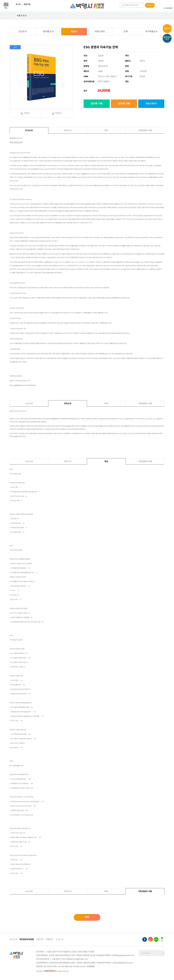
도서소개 (29, 130)
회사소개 (13, 939)
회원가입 (27, 4)
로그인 (18, 4)
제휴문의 (50, 939)
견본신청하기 (151, 104)
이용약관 (40, 939)
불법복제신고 (167, 38)
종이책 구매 (97, 104)
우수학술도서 (151, 32)
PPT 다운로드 (104, 82)
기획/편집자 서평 (145, 130)
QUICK (167, 29)
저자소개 (68, 130)
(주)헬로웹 (90, 967)
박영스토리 (100, 32)
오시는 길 (59, 939)
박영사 (74, 32)
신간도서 (23, 32)
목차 (106, 130)
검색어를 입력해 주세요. (130, 6)
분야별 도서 (48, 32)
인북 (126, 32)
